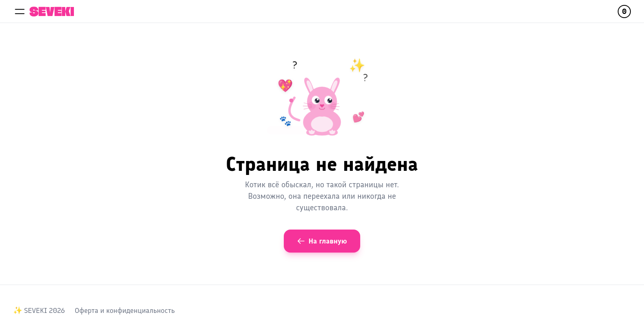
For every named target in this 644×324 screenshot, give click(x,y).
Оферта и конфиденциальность (125, 310)
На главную (322, 241)
